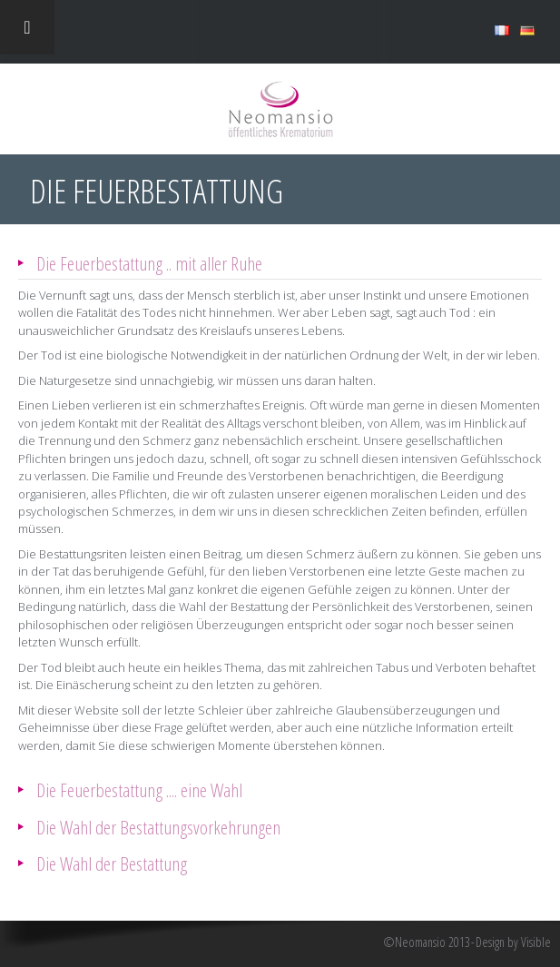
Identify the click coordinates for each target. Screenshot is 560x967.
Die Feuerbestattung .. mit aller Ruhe (149, 263)
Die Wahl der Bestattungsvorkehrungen (158, 827)
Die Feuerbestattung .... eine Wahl (139, 789)
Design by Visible (513, 942)
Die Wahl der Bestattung (112, 863)
